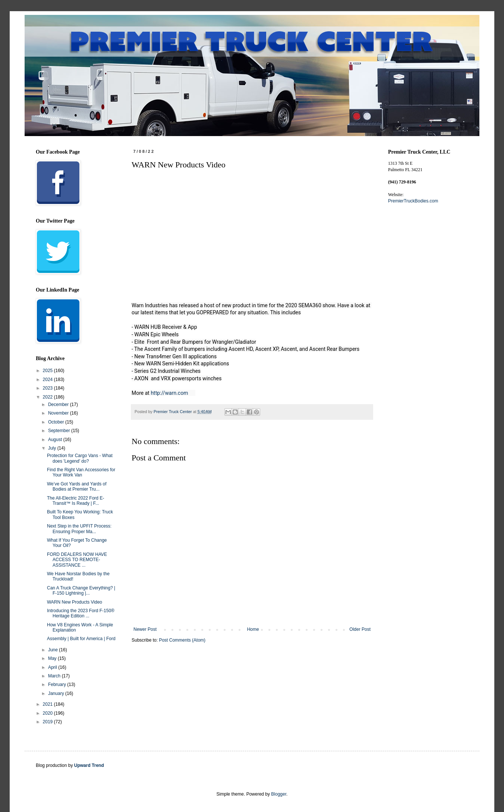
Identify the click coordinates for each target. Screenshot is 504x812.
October (57, 422)
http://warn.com (169, 393)
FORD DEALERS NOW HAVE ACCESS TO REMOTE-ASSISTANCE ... (77, 560)
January (57, 693)
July (53, 448)
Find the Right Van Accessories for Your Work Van (81, 472)
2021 (48, 704)
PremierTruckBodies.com (413, 201)
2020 (48, 713)
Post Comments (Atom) (182, 640)
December (59, 405)
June (53, 650)
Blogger (279, 794)
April (53, 667)
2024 (48, 380)
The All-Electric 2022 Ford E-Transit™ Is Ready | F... (75, 501)
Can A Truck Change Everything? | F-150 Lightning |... (81, 591)
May (53, 658)
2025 (48, 371)
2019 (48, 722)
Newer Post (145, 629)
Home (253, 629)
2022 (48, 397)
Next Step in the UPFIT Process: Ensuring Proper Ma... (79, 529)
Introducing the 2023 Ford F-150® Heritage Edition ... (81, 613)
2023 (48, 388)
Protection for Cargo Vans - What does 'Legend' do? (80, 458)
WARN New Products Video (75, 602)
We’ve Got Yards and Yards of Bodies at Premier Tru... (77, 487)
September (60, 431)
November (59, 413)
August (56, 440)
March (55, 676)
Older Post (360, 629)
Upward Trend (89, 765)
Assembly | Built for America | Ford (81, 639)
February (58, 684)
